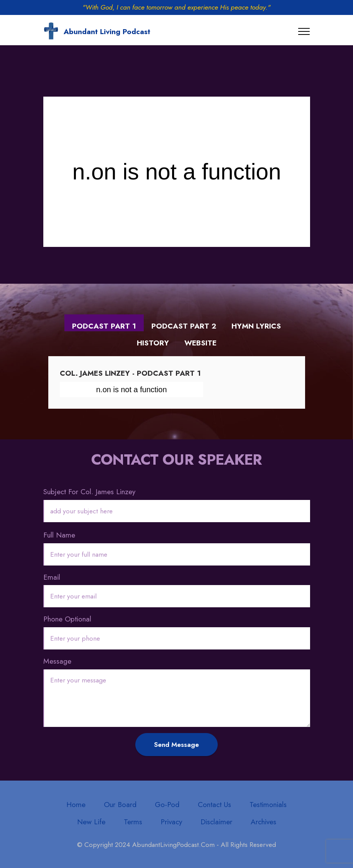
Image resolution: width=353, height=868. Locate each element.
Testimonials (268, 804)
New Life (91, 822)
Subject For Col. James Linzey (89, 492)
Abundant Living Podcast (107, 32)
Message (57, 661)
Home (76, 804)
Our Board (120, 804)
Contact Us (214, 804)
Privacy (171, 822)
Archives (264, 822)
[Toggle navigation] (304, 31)
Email (52, 577)
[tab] (104, 323)
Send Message (176, 745)
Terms (133, 822)
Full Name (59, 535)
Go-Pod (167, 804)
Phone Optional (67, 619)
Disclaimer (216, 822)
